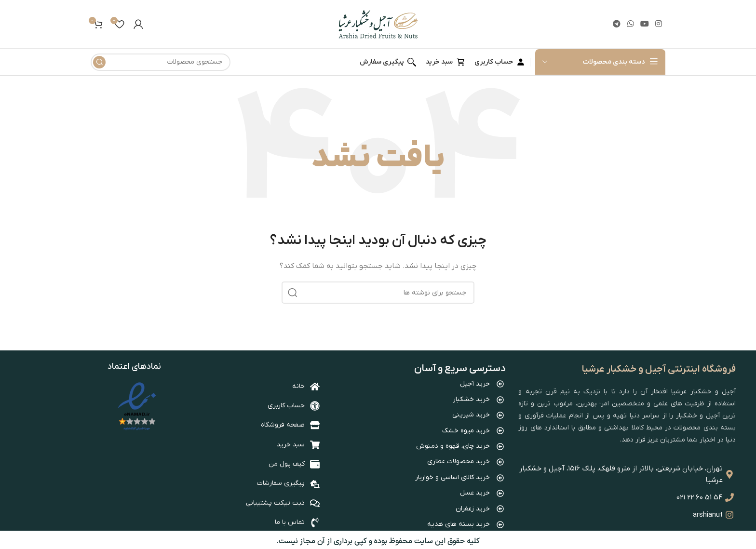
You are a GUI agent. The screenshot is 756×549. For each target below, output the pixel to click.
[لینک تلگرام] (617, 24)
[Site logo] (378, 24)
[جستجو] (161, 62)
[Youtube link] (644, 24)
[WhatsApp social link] (630, 24)
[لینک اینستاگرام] (659, 24)
